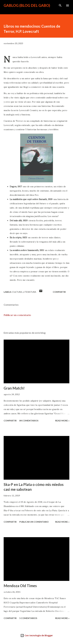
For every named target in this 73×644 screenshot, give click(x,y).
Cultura (17, 292)
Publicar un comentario (17, 315)
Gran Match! (14, 388)
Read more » (62, 421)
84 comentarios (29, 421)
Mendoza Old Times (20, 586)
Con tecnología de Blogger (37, 635)
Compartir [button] (59, 292)
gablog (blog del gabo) (27, 5)
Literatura (30, 292)
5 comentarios (28, 618)
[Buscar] (60, 5)
